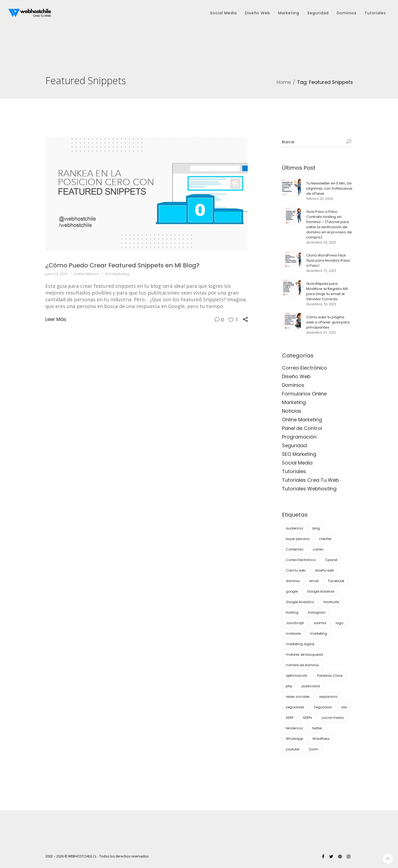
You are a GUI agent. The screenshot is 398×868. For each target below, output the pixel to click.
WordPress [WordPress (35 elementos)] (321, 739)
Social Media (297, 463)
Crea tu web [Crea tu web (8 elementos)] (296, 570)
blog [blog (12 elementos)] (316, 528)
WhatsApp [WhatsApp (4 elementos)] (294, 739)
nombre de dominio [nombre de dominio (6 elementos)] (302, 665)
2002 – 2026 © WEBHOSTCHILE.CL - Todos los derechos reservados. (97, 856)
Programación (299, 437)
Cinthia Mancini (86, 274)
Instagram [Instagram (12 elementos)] (317, 612)
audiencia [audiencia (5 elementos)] (294, 528)
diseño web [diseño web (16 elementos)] (324, 570)
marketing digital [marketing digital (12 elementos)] (300, 644)
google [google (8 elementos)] (292, 591)
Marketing (294, 402)
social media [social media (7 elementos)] (333, 718)
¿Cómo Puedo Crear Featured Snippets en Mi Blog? (122, 265)
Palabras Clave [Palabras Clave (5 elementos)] (330, 676)
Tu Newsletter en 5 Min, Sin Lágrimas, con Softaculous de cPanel (329, 188)
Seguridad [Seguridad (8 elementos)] (323, 707)
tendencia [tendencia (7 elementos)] (294, 728)
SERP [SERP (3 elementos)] (290, 718)
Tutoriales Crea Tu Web (310, 480)
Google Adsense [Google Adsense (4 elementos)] (321, 591)
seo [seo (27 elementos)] (344, 707)
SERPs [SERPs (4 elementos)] (307, 718)
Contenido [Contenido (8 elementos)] (295, 549)
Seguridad (294, 445)
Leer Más (56, 319)
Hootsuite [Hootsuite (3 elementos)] (331, 602)
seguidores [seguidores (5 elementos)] (295, 707)
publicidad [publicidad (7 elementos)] (311, 686)
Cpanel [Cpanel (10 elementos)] (331, 560)
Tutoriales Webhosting (309, 489)
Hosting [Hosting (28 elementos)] (292, 612)
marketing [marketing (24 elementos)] (319, 633)
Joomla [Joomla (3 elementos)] (320, 623)
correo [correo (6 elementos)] (318, 549)
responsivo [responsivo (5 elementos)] (328, 697)
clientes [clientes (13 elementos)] (325, 539)
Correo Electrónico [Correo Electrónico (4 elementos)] (301, 560)
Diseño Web (296, 376)
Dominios (293, 385)
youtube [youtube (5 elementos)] (292, 749)
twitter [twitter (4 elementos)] (317, 728)
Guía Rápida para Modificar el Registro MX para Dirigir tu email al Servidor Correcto (327, 291)
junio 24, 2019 (56, 274)
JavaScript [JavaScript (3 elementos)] (295, 623)
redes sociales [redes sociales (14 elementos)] (298, 697)
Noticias (292, 411)
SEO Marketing (117, 274)
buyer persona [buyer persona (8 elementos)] (298, 539)
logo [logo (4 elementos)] (339, 623)
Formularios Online (304, 394)
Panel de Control (302, 428)
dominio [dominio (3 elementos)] (293, 581)
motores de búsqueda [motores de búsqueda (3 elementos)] (304, 655)
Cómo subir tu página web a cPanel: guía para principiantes (328, 322)
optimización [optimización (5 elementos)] (297, 676)
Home (284, 82)
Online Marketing (302, 420)
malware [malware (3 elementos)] (293, 633)
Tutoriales (294, 471)
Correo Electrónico (305, 368)
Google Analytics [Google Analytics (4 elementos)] (300, 602)
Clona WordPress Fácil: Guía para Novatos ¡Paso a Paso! (328, 260)
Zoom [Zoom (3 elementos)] (314, 749)
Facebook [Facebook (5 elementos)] (336, 581)
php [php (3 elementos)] (289, 686)
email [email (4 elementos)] (314, 581)
